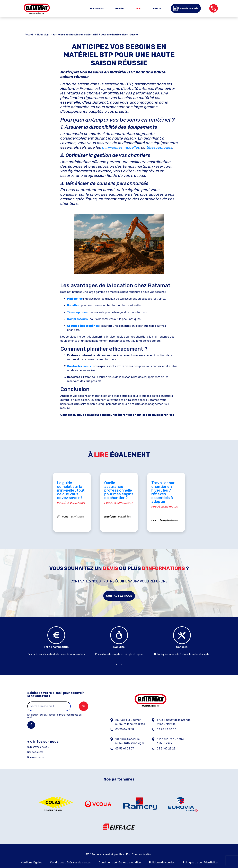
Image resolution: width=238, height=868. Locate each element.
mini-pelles (112, 147)
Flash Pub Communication (135, 847)
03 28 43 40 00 (166, 722)
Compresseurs (77, 319)
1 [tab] (117, 657)
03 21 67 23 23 (166, 741)
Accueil (29, 35)
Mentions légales (31, 855)
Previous (22, 636)
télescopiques (160, 147)
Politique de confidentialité (200, 855)
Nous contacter (36, 750)
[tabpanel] (56, 634)
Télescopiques (77, 312)
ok (84, 699)
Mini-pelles (75, 299)
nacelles (132, 147)
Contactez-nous (119, 588)
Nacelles (73, 305)
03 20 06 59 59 (125, 722)
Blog (138, 8)
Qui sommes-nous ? (38, 740)
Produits (120, 8)
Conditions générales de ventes (70, 855)
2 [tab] (122, 657)
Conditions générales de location (120, 855)
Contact (156, 8)
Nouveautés (97, 8)
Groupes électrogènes (83, 326)
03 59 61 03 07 (125, 741)
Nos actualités (35, 745)
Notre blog (43, 35)
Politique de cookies (162, 855)
